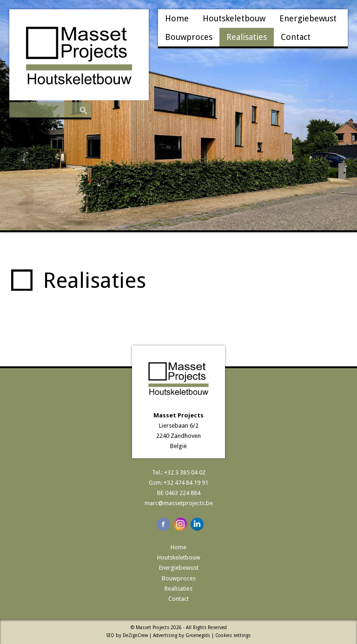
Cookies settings (233, 635)
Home (177, 18)
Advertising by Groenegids (182, 635)
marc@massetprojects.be (179, 503)
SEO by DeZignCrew (127, 635)
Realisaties (247, 37)
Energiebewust (308, 18)
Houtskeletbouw (234, 18)
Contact (296, 37)
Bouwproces (189, 37)
